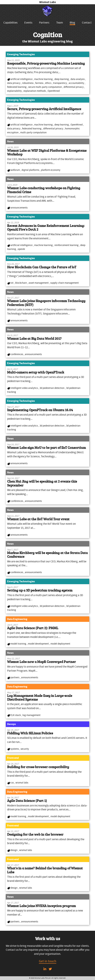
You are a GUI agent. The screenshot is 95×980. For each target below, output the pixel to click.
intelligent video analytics (24, 388)
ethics (48, 83)
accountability (77, 83)
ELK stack (16, 715)
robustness (28, 83)
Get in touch (48, 961)
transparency (60, 83)
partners (15, 677)
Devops (11, 724)
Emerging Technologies (21, 54)
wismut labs (22, 783)
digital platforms (31, 170)
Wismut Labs (48, 2)
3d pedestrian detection (52, 388)
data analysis (78, 79)
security (25, 749)
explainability (15, 91)
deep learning (62, 79)
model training (19, 644)
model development (39, 644)
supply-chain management (64, 283)
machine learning (44, 79)
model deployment (60, 644)
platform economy (51, 170)
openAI (21, 249)
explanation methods (35, 91)
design (14, 850)
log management (31, 715)
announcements (19, 208)
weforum (15, 170)
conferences (17, 354)
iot (12, 283)
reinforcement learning (67, 245)
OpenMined (54, 91)
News (10, 141)
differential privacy (74, 87)
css (12, 783)
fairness (40, 83)
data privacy (14, 83)
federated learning (17, 87)
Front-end (13, 758)
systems (15, 749)
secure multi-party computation (45, 87)
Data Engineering (17, 619)
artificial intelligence (22, 79)
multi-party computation (33, 132)
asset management (39, 283)
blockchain (21, 283)
